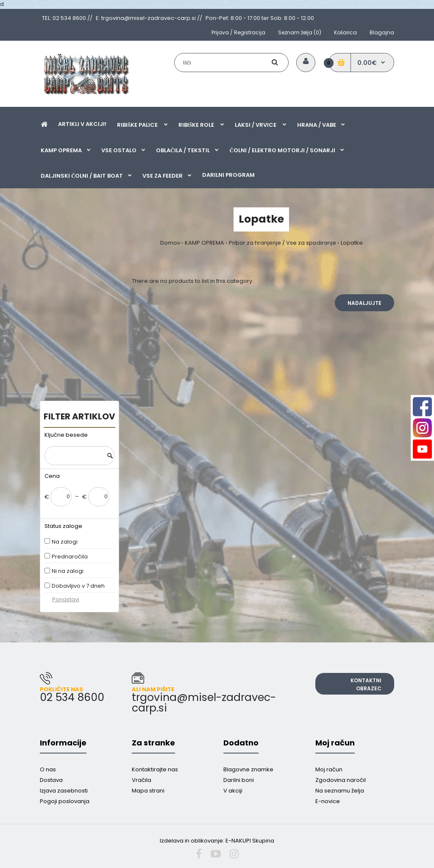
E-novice (328, 801)
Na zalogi (65, 542)
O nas (48, 769)
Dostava (51, 780)
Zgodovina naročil (341, 780)
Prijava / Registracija (238, 32)
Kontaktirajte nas (155, 769)
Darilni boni (239, 780)
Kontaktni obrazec (366, 684)
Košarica (345, 32)
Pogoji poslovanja (65, 801)
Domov (170, 243)
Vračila (142, 780)
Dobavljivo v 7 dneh (78, 586)
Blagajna (382, 32)
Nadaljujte (364, 303)
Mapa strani (148, 791)
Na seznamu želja (340, 791)
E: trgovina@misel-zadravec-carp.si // (149, 18)
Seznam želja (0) (300, 32)
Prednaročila (70, 557)
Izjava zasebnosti (64, 791)
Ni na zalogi (68, 571)
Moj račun (329, 769)
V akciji (233, 791)
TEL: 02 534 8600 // (67, 18)
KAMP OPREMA (204, 243)
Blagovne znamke (248, 769)
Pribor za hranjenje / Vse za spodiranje (282, 243)
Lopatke (352, 243)
